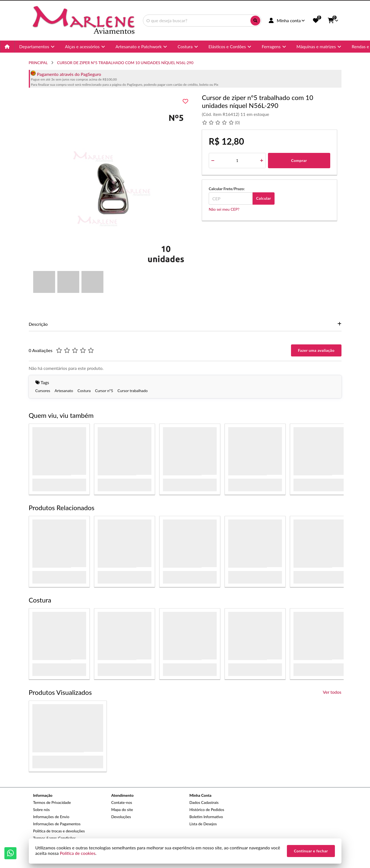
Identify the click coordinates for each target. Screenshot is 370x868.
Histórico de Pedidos (207, 810)
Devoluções (121, 817)
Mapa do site (122, 810)
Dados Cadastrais (204, 802)
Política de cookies (78, 853)
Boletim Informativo (206, 817)
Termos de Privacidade (52, 802)
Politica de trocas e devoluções (59, 831)
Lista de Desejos (203, 824)
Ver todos (332, 692)
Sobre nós (42, 810)
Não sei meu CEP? (224, 209)
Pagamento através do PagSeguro (66, 74)
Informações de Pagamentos (57, 824)
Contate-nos (122, 802)
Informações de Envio (51, 817)
